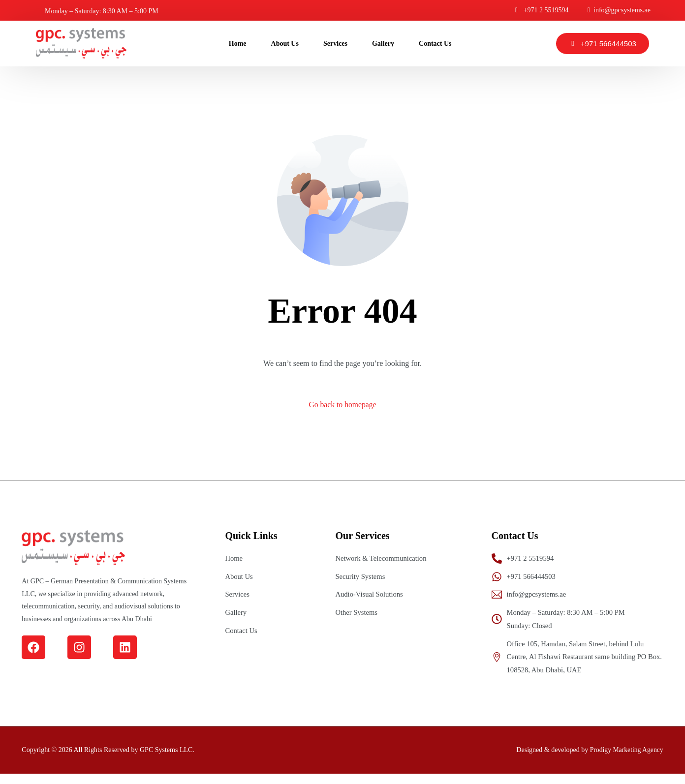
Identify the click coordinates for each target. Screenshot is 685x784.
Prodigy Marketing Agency (625, 760)
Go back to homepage (342, 405)
